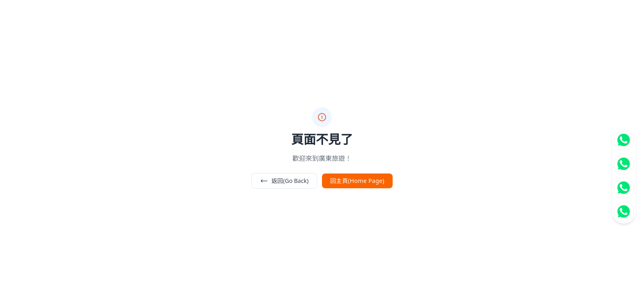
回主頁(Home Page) (357, 181)
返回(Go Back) (284, 181)
